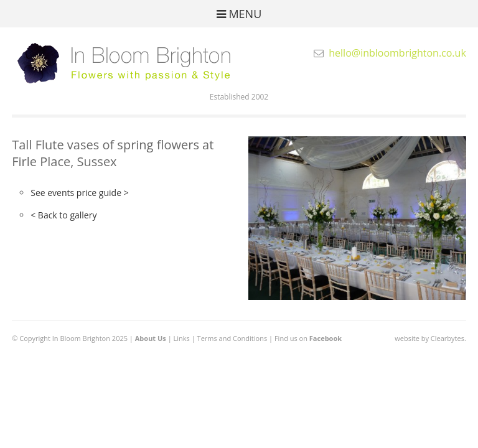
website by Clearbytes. (430, 338)
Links (182, 338)
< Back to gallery (63, 215)
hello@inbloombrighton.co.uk (397, 53)
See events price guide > (79, 193)
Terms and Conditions (232, 338)
